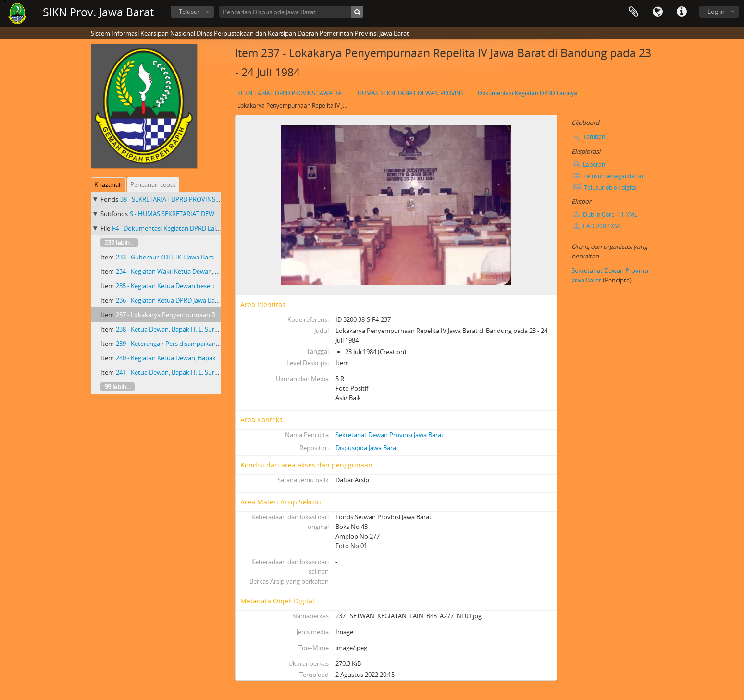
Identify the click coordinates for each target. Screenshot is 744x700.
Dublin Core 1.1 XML (605, 215)
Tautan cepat (682, 12)
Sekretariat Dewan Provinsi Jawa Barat (390, 435)
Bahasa (657, 12)
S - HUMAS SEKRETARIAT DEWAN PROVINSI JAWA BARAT (210, 214)
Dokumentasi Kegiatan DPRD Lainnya (527, 93)
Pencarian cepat (153, 184)
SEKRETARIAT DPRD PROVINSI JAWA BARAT (294, 93)
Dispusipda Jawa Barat (367, 448)
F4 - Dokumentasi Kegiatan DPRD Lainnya (171, 228)
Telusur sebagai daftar (609, 176)
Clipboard (633, 12)
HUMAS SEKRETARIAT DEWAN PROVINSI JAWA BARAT (414, 93)
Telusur (189, 12)
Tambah (594, 137)
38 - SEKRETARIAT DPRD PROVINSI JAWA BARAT (187, 199)
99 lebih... (118, 387)
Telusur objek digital (606, 188)
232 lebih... (119, 243)
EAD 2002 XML (598, 226)
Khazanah (108, 184)
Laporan (589, 165)
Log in (716, 12)
